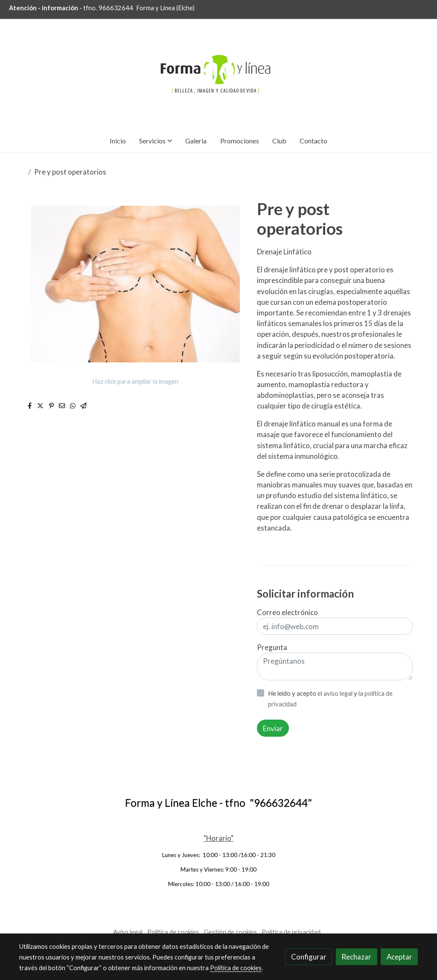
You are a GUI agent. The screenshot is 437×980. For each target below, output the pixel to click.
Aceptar (399, 957)
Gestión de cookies (230, 932)
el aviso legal (336, 693)
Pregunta (272, 647)
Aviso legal (128, 932)
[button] (156, 140)
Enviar (273, 728)
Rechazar (356, 957)
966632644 (116, 8)
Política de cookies (173, 932)
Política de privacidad (291, 932)
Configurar (309, 957)
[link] (218, 74)
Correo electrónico (287, 612)
